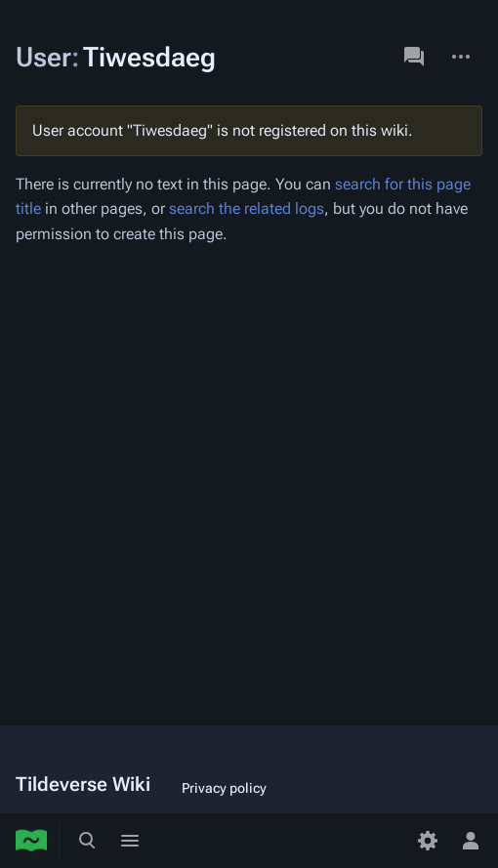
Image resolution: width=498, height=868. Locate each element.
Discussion (414, 57)
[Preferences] (428, 841)
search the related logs (247, 208)
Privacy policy (224, 788)
